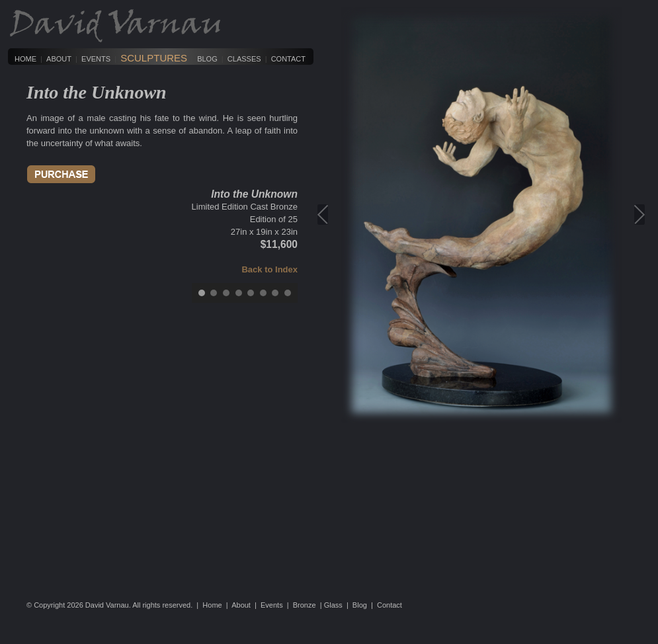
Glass (333, 605)
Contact (288, 59)
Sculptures (154, 58)
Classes (244, 59)
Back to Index (269, 269)
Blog (207, 59)
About (59, 59)
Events (96, 59)
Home (25, 59)
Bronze (305, 605)
